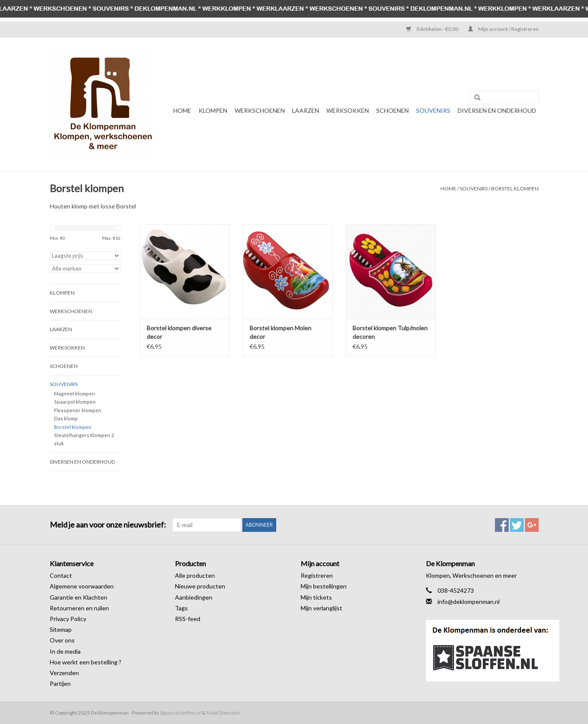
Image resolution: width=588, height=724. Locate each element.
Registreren (317, 575)
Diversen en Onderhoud (497, 110)
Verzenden (64, 673)
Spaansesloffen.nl (180, 713)
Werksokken (348, 110)
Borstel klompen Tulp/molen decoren (390, 332)
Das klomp (66, 418)
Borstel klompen (515, 189)
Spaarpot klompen (75, 402)
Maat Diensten (223, 713)
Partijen (60, 683)
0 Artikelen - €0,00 (433, 29)
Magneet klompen (74, 394)
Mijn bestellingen (324, 586)
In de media (65, 651)
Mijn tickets (316, 597)
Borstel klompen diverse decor (179, 332)
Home (182, 110)
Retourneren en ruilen (79, 608)
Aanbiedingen (194, 597)
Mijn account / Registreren (503, 29)
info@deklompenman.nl (469, 602)
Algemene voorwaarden (82, 586)
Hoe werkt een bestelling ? (86, 662)
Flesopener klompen (78, 410)
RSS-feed (188, 619)
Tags (181, 608)
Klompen (213, 110)
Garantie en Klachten (78, 597)
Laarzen (306, 110)
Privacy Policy (68, 619)
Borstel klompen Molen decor (280, 332)
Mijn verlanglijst (321, 608)
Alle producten (195, 575)
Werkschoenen (260, 110)
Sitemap (61, 629)
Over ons (62, 640)
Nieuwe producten (200, 586)
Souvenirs (433, 110)
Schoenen (392, 110)
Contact (61, 575)
